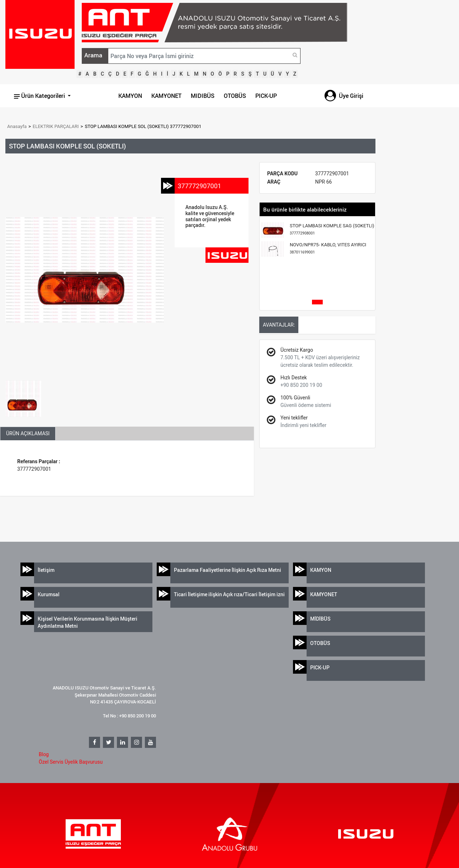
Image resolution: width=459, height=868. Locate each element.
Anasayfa (17, 126)
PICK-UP (266, 96)
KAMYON (130, 96)
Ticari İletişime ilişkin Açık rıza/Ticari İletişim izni (229, 594)
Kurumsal (49, 594)
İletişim (46, 570)
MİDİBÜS (320, 619)
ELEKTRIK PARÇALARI (56, 126)
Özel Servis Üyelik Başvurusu (71, 762)
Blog (44, 754)
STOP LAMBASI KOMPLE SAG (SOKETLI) (332, 229)
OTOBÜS (235, 96)
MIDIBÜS (203, 96)
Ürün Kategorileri (40, 96)
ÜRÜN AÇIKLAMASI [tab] (28, 433)
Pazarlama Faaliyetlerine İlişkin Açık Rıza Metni (228, 570)
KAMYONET (166, 96)
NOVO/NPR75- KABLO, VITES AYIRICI (328, 248)
